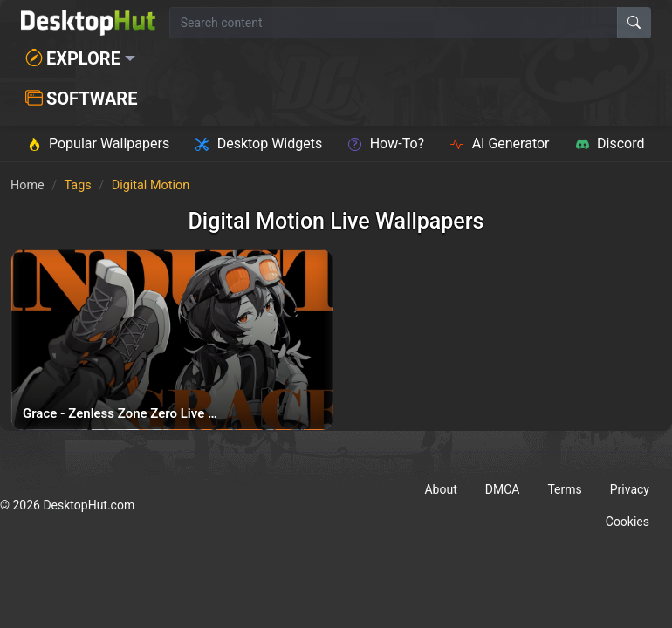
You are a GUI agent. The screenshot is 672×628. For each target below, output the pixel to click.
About (440, 489)
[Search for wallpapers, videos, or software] (394, 23)
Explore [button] (73, 58)
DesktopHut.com (89, 505)
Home (27, 185)
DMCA (503, 489)
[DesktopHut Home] (88, 23)
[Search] (634, 23)
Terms (564, 489)
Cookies (627, 522)
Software (81, 99)
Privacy (630, 489)
